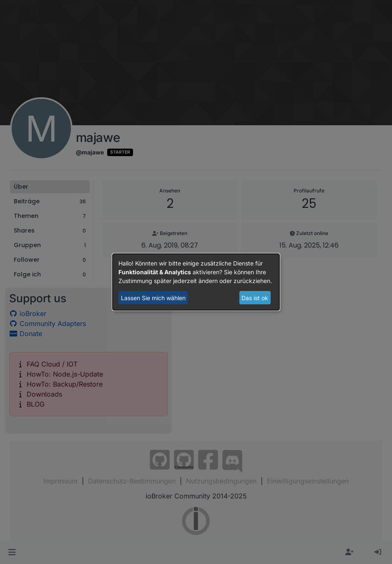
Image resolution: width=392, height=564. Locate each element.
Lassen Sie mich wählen (153, 298)
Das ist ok (255, 298)
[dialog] (196, 282)
